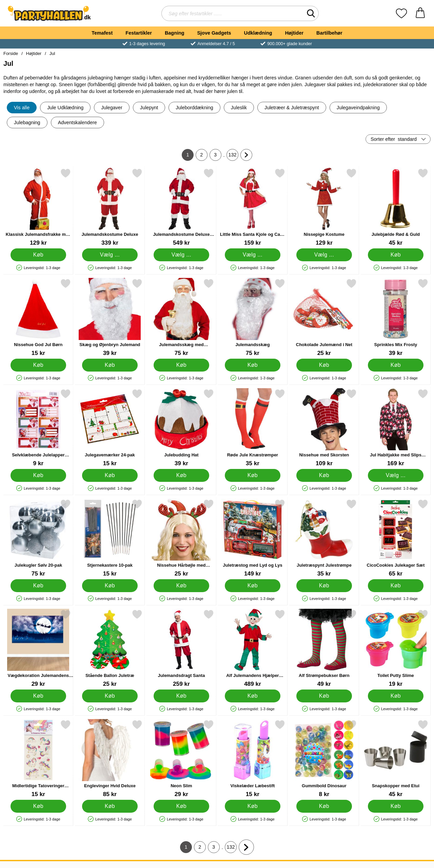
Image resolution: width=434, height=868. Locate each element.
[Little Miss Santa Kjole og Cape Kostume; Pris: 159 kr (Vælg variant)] (253, 207)
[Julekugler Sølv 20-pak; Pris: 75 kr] (38, 538)
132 (234, 156)
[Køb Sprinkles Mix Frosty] (396, 365)
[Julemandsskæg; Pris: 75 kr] (253, 317)
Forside (11, 53)
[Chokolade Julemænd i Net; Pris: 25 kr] (324, 317)
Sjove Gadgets (214, 33)
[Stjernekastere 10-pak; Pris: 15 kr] (110, 538)
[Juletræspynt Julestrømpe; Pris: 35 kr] (324, 538)
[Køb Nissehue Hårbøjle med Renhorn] (181, 586)
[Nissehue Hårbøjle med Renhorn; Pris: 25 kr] (181, 538)
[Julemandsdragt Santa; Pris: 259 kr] (181, 648)
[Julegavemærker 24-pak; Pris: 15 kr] (110, 428)
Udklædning (258, 33)
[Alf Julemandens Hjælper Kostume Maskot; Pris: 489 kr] (253, 648)
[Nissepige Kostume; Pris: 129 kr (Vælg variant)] (324, 207)
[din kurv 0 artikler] (420, 13)
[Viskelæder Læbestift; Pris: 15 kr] (253, 759)
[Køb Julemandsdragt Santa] (181, 696)
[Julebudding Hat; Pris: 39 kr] (181, 428)
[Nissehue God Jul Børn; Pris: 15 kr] (38, 317)
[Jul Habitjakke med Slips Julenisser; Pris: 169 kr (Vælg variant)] (396, 428)
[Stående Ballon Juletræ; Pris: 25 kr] (110, 648)
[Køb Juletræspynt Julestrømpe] (324, 586)
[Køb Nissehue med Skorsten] (324, 475)
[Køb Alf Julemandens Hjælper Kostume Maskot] (253, 696)
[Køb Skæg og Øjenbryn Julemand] (110, 365)
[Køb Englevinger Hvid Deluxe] (110, 806)
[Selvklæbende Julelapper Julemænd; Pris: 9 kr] (38, 428)
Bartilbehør (329, 33)
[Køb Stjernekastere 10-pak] (110, 586)
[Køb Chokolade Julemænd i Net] (324, 365)
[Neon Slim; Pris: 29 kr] (181, 759)
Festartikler (139, 33)
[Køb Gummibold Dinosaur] (324, 806)
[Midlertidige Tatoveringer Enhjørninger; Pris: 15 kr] (38, 759)
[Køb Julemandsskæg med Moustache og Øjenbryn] (181, 365)
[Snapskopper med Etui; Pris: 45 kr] (396, 759)
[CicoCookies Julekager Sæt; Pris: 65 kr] (396, 538)
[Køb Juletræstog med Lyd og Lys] (253, 586)
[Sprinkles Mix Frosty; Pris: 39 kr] (396, 317)
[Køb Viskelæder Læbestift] (253, 806)
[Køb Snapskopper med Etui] (396, 806)
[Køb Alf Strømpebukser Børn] (324, 696)
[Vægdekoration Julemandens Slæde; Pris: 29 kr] (38, 648)
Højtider (294, 33)
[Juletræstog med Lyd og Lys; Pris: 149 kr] (253, 538)
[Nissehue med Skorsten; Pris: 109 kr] (324, 428)
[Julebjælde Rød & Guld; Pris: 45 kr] (396, 207)
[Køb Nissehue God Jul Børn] (38, 365)
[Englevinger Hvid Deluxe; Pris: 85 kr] (110, 759)
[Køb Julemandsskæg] (253, 365)
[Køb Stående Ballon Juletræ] (110, 696)
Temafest (102, 33)
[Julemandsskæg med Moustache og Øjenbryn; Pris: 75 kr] (181, 317)
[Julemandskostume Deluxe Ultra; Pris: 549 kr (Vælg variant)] (181, 207)
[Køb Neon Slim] (181, 806)
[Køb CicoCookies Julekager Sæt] (396, 586)
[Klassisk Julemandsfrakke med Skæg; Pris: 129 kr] (38, 207)
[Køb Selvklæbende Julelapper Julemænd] (38, 475)
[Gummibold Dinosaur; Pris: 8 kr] (324, 759)
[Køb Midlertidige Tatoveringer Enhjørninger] (38, 806)
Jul (52, 53)
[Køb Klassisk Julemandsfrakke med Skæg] (38, 255)
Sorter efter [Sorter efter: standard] (394, 139)
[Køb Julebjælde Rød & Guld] (396, 255)
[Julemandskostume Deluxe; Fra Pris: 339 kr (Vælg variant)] (110, 207)
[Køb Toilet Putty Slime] (396, 696)
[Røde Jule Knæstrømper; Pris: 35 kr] (253, 428)
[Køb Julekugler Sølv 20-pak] (38, 586)
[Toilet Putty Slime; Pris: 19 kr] (396, 648)
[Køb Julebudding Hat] (181, 475)
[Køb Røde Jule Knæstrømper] (253, 475)
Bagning (175, 33)
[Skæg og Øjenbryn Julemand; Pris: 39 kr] (110, 317)
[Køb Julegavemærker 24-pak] (110, 475)
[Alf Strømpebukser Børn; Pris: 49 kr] (324, 648)
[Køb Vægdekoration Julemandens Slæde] (38, 696)
